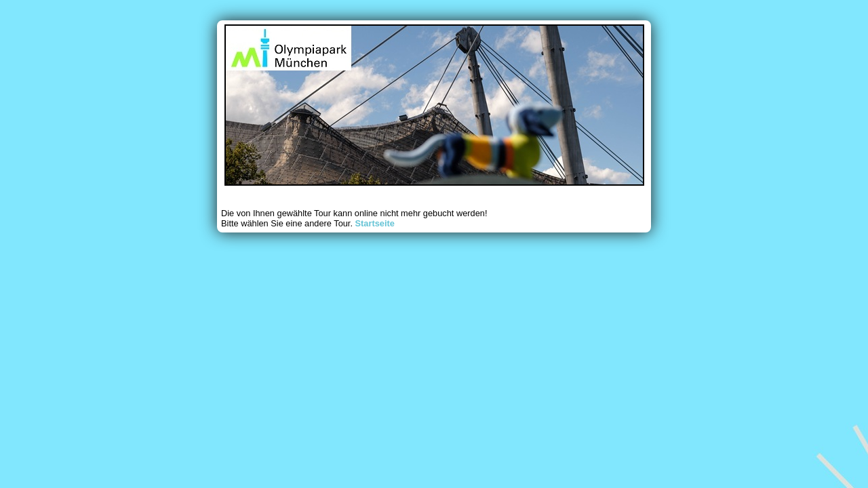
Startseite (375, 223)
